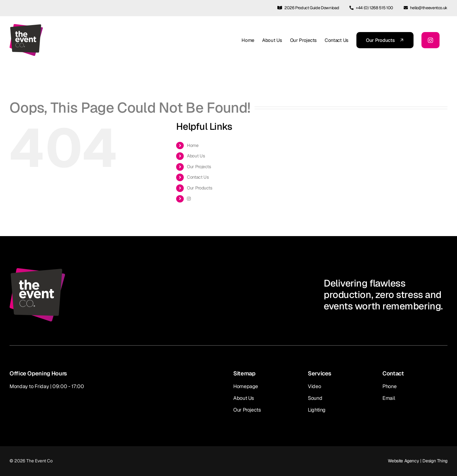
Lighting (317, 410)
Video (314, 386)
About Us (196, 156)
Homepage (246, 386)
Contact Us (198, 177)
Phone (389, 386)
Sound (315, 398)
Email (389, 398)
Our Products (200, 188)
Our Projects (199, 167)
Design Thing (435, 461)
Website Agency (403, 461)
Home (193, 145)
